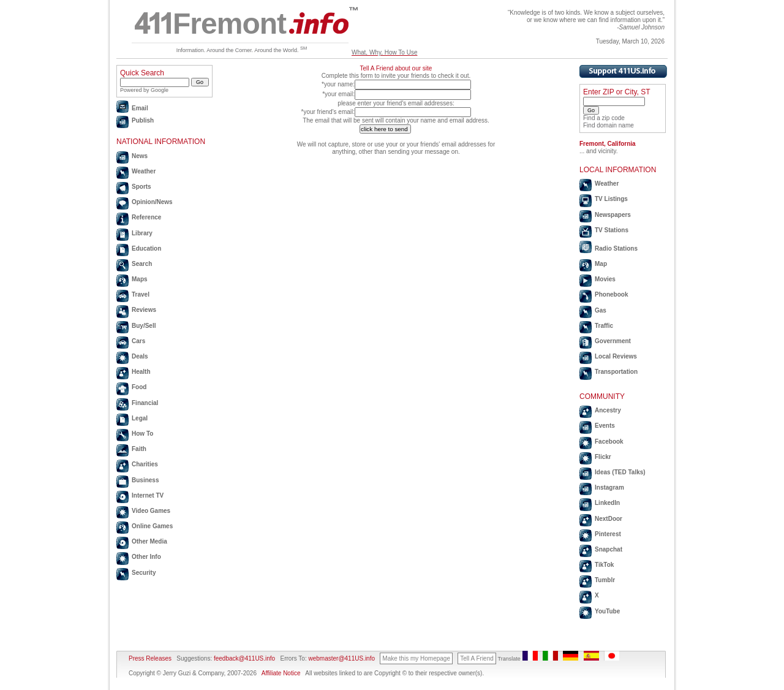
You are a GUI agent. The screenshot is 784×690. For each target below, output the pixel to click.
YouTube (607, 611)
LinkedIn (607, 503)
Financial (145, 403)
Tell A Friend (477, 658)
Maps (140, 279)
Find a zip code (604, 118)
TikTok (604, 565)
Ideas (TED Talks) (620, 472)
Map (601, 264)
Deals (140, 356)
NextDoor (609, 519)
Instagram (609, 487)
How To (142, 434)
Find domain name (609, 125)
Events (605, 426)
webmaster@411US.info (341, 658)
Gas (601, 310)
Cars (138, 341)
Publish (143, 120)
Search (142, 264)
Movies (605, 279)
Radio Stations (616, 248)
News (140, 156)
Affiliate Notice (281, 673)
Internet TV (148, 495)
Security (144, 573)
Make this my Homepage (416, 658)
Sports (141, 187)
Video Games (151, 511)
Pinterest (608, 534)
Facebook (609, 442)
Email (140, 108)
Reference (146, 217)
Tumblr (605, 580)
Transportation (616, 372)
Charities (145, 464)
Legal (140, 418)
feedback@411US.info (243, 658)
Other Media (149, 541)
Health (141, 372)
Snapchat (609, 549)
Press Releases (150, 658)
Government (613, 341)
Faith (139, 449)
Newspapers (613, 215)
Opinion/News (152, 202)
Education (146, 248)
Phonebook (611, 294)
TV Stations (612, 230)
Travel (141, 294)
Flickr (603, 457)
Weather (144, 171)
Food (139, 387)
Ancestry (608, 410)
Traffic (604, 326)
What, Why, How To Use (384, 52)
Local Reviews (616, 356)
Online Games (152, 526)
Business (145, 480)
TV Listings (611, 199)
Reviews (144, 310)
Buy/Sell (144, 326)
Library (142, 233)
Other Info (146, 557)
